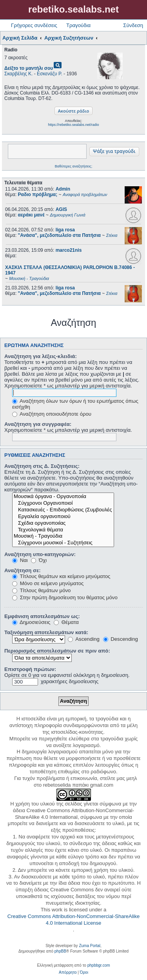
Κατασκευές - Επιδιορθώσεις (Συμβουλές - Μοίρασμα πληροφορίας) (63, 510)
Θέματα (66, 622)
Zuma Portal (89, 946)
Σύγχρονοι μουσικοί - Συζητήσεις (63, 543)
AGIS (61, 209)
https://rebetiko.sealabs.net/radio (73, 125)
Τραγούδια (78, 25)
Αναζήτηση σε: (23, 570)
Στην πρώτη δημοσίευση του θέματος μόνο (65, 597)
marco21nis (69, 250)
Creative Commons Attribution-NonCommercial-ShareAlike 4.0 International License (73, 920)
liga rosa (65, 230)
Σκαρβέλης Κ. (18, 74)
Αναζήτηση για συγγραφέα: (38, 424)
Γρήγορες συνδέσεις (34, 25)
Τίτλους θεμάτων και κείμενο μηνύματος (61, 576)
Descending (121, 639)
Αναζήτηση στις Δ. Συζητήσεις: (42, 466)
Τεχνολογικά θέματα (63, 530)
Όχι (39, 560)
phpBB (60, 951)
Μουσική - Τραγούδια (63, 536)
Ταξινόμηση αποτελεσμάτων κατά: (46, 632)
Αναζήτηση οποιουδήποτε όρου (52, 414)
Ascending (84, 639)
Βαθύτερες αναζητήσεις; (73, 166)
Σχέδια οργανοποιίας (63, 523)
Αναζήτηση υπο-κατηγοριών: (40, 554)
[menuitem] (68, 973)
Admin (63, 189)
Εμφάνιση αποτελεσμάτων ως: (42, 616)
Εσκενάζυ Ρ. (50, 74)
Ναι (20, 560)
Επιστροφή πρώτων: (30, 669)
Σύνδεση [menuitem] (133, 25)
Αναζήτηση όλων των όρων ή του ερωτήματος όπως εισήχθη (75, 404)
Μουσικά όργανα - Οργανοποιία (63, 497)
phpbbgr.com (99, 965)
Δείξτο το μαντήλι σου (29, 68)
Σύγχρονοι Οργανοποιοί (63, 503)
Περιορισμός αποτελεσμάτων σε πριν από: (57, 651)
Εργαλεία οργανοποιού (63, 517)
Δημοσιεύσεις (31, 622)
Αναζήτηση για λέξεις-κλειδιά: (41, 356)
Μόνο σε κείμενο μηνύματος (48, 583)
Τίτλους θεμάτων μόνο (41, 590)
